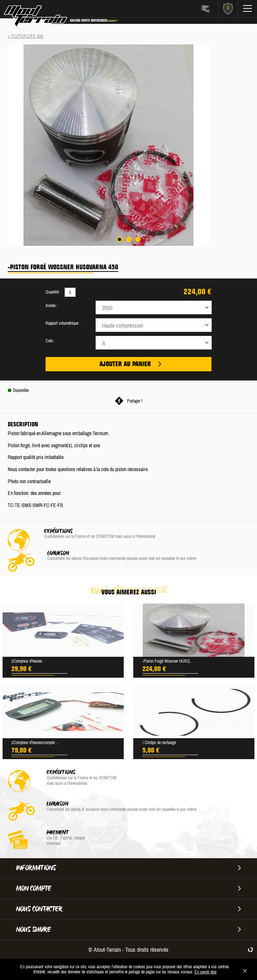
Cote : (50, 341)
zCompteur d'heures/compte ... (35, 743)
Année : (52, 306)
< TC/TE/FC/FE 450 (26, 36)
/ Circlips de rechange (159, 743)
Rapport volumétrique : (63, 323)
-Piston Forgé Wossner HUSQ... (168, 661)
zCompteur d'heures (27, 661)
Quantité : (53, 292)
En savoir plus (206, 972)
